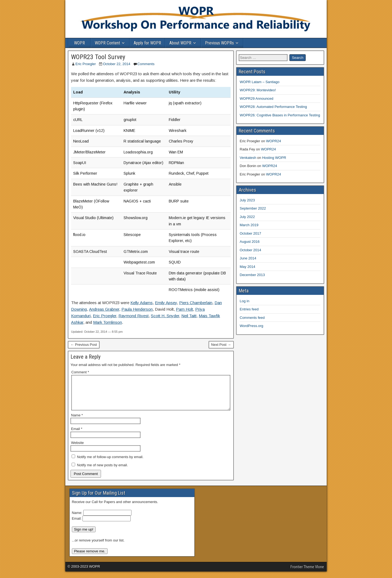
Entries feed (249, 309)
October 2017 (251, 233)
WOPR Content (107, 43)
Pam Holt (184, 309)
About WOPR (180, 43)
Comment (80, 372)
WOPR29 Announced (257, 99)
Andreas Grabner (104, 309)
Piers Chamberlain (196, 303)
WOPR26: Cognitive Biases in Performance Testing (280, 115)
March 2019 (249, 225)
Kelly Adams (142, 303)
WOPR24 (273, 141)
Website (77, 449)
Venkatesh (248, 158)
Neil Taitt (189, 316)
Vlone (319, 573)
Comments (146, 64)
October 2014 (251, 250)
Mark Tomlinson (108, 322)
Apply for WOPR (147, 43)
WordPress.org (252, 326)
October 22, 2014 (117, 64)
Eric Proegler (86, 64)
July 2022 (247, 217)
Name (77, 422)
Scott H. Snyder (165, 316)
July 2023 (247, 200)
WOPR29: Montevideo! (258, 90)
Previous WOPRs (219, 43)
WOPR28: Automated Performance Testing (273, 107)
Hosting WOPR (274, 158)
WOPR (79, 43)
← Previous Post (84, 345)
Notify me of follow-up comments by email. (110, 463)
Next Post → (221, 345)
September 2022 (253, 208)
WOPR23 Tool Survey (98, 57)
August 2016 (250, 242)
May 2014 (248, 267)
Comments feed (252, 318)
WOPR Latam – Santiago (260, 82)
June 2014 (248, 258)
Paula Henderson (137, 309)
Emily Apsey (166, 303)
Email (77, 435)
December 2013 (252, 275)
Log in (245, 301)
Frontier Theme (302, 573)
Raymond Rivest (134, 316)
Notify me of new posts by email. (102, 472)
